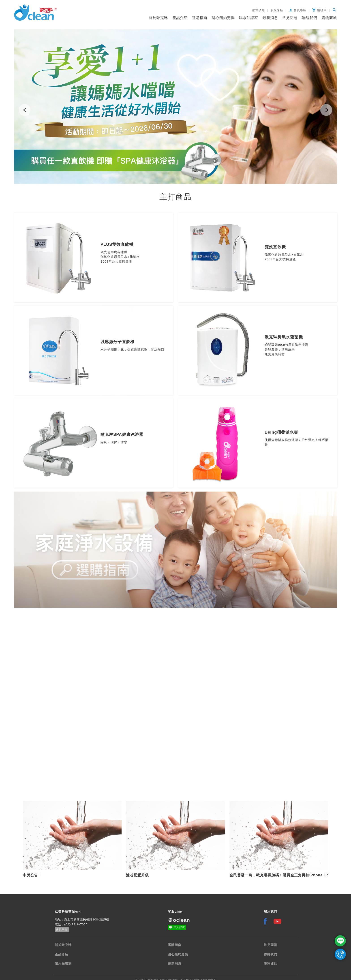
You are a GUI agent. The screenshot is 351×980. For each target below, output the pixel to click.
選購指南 (200, 18)
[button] (25, 110)
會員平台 (62, 929)
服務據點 (270, 964)
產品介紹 (180, 18)
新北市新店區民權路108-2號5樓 (87, 919)
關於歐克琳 (158, 18)
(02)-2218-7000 (76, 924)
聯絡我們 (310, 18)
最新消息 (270, 18)
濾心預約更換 (223, 18)
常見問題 (290, 18)
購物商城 (329, 18)
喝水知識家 (249, 18)
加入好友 (179, 927)
